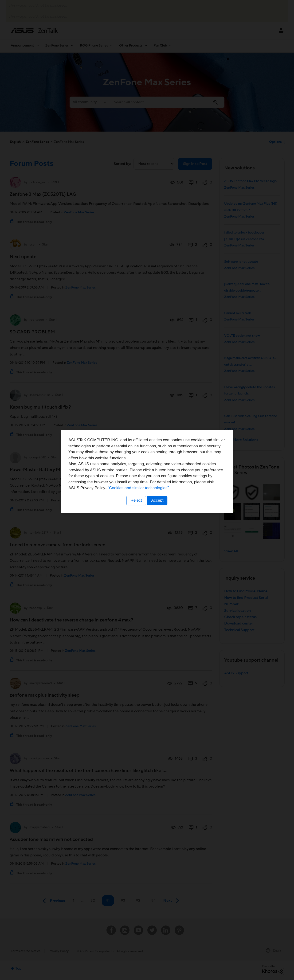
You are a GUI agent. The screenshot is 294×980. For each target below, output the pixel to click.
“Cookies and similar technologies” (161, 507)
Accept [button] (158, 519)
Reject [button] (136, 519)
